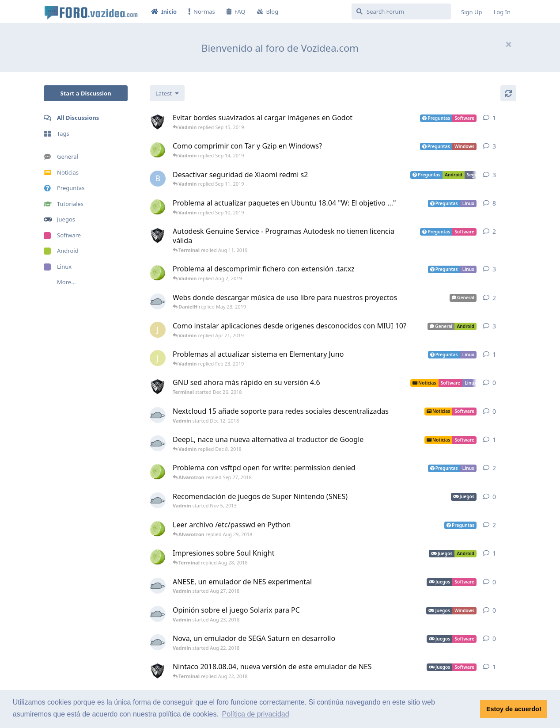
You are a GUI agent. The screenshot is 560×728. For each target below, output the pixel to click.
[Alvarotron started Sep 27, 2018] (158, 472)
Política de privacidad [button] (255, 714)
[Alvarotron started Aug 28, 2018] (158, 529)
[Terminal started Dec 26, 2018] (158, 386)
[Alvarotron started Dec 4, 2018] (158, 207)
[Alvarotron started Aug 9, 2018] (158, 557)
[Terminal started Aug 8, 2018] (158, 671)
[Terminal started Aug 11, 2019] (158, 235)
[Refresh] (508, 93)
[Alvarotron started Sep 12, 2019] (158, 150)
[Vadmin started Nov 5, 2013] (158, 500)
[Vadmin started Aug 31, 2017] (158, 443)
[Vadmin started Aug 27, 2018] (158, 586)
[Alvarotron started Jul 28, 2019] (158, 273)
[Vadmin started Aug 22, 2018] (158, 642)
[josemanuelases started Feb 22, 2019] (158, 358)
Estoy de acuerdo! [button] (514, 709)
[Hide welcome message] (508, 44)
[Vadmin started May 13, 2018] (158, 301)
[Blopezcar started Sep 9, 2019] (158, 179)
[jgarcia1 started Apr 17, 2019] (158, 330)
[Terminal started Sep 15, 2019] (158, 122)
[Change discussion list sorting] (167, 93)
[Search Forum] (401, 11)
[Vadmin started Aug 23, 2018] (158, 614)
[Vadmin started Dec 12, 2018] (158, 415)
